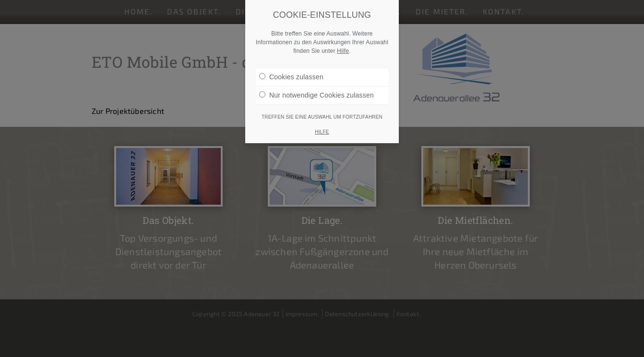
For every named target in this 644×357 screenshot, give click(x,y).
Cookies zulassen (291, 76)
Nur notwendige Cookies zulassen (316, 95)
